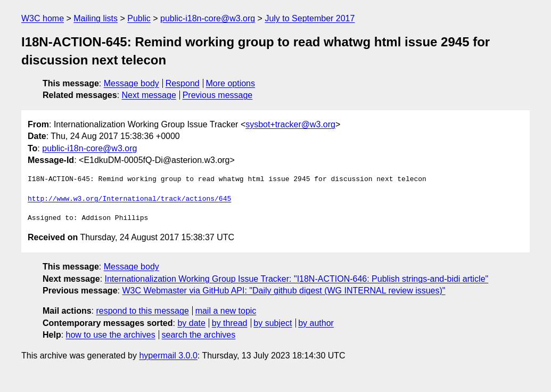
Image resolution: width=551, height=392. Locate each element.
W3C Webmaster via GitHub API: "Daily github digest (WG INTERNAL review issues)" (283, 291)
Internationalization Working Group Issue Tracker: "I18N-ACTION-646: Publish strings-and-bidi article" (297, 279)
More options (231, 83)
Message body (131, 83)
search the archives (199, 335)
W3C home (43, 18)
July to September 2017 (310, 18)
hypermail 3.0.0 (168, 356)
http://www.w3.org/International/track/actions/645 (129, 199)
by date (191, 323)
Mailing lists (96, 18)
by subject (273, 323)
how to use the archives (111, 335)
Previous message (218, 95)
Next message (149, 95)
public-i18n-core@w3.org (208, 18)
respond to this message (142, 311)
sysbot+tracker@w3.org (290, 124)
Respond (183, 83)
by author (316, 323)
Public (139, 18)
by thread (230, 323)
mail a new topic (226, 311)
